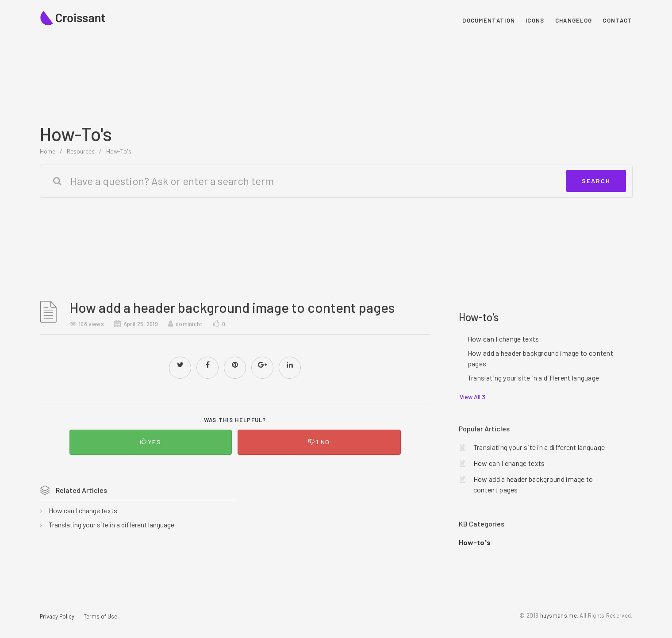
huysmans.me (559, 615)
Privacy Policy (57, 616)
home (48, 151)
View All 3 (472, 397)
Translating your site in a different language (111, 525)
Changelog (574, 20)
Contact (617, 20)
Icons (535, 20)
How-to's (119, 151)
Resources (81, 151)
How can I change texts (83, 510)
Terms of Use (100, 616)
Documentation (489, 20)
